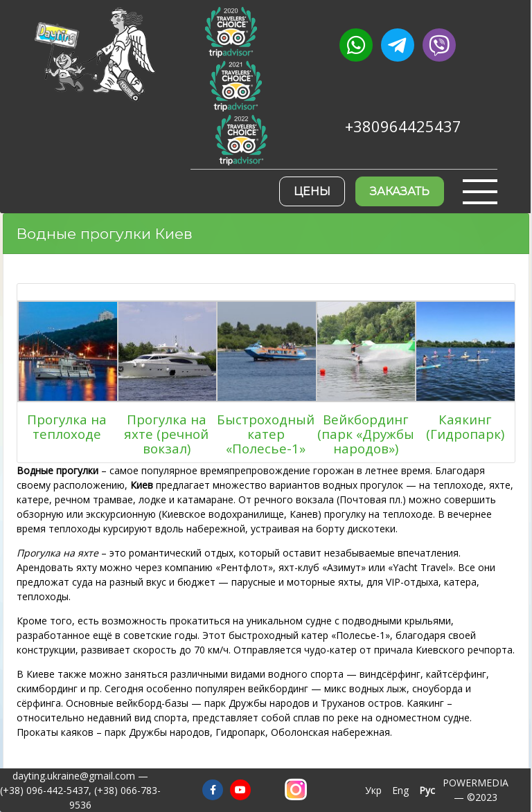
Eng (400, 790)
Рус (427, 790)
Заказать (400, 191)
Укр (373, 790)
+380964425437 (403, 126)
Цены (312, 191)
